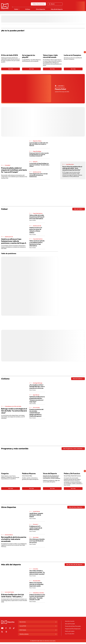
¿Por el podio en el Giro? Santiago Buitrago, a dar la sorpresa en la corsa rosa (37, 387)
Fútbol (15, 9)
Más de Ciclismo (78, 379)
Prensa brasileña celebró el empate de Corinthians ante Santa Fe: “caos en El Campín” (14, 170)
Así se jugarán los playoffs (29, 56)
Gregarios (5, 474)
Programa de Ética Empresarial (73, 630)
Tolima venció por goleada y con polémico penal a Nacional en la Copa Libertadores (36, 243)
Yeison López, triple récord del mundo (50, 56)
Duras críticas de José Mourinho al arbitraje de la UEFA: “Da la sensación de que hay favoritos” (73, 168)
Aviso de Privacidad (70, 625)
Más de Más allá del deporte (74, 565)
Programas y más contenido (15, 449)
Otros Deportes (40, 9)
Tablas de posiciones (38, 4)
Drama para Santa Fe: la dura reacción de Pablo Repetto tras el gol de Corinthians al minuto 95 (39, 154)
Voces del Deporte (50, 474)
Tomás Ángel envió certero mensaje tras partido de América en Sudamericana (39, 175)
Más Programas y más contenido (73, 449)
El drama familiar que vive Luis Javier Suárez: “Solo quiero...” (13, 596)
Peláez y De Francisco (72, 474)
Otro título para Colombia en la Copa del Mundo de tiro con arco (37, 541)
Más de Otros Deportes (76, 507)
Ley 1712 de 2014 (70, 636)
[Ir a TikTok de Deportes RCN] (14, 630)
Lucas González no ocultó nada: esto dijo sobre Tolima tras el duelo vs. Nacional (39, 144)
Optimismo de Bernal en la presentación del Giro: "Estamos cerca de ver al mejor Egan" (37, 400)
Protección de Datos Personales (73, 628)
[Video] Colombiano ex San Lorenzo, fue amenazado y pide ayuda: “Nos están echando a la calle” (37, 598)
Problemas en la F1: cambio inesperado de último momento (36, 528)
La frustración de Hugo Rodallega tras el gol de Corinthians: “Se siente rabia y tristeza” (39, 165)
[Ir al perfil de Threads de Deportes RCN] (6, 634)
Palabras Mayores (29, 474)
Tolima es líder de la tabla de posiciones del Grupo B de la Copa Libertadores (37, 217)
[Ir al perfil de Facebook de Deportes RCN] (6, 630)
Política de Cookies (70, 633)
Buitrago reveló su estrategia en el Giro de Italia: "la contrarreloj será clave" (14, 411)
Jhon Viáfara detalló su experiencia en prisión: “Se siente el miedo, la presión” (36, 573)
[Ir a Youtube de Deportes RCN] (2, 630)
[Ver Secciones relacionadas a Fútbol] (18, 9)
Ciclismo (27, 9)
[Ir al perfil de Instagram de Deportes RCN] (10, 630)
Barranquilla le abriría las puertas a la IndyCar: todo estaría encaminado (14, 539)
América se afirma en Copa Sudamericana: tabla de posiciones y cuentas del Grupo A (14, 241)
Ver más (11, 69)
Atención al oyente (70, 623)
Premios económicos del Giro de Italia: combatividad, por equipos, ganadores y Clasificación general (37, 413)
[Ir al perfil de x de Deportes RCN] (2, 634)
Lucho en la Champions (72, 55)
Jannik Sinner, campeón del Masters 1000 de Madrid (37, 515)
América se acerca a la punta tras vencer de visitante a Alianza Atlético (36, 230)
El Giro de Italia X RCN (9, 55)
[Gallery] (42, 52)
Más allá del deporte (57, 9)
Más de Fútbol (78, 209)
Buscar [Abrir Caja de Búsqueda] (52, 4)
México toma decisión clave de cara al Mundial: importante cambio (37, 585)
